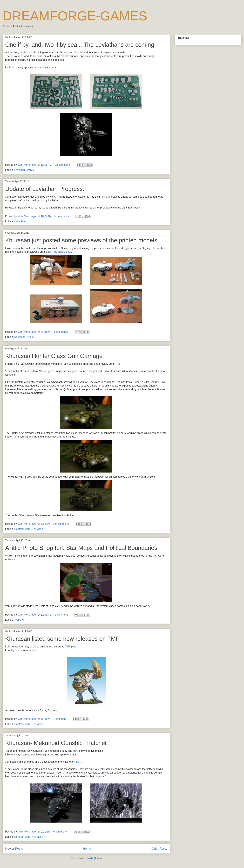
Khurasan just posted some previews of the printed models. (82, 240)
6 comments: (61, 832)
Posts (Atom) (94, 858)
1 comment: (62, 615)
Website (19, 620)
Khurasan (20, 337)
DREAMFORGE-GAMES (75, 16)
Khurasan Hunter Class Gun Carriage (54, 356)
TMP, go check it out (59, 252)
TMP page (71, 647)
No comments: (62, 524)
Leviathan (20, 170)
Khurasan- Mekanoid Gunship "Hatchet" (57, 743)
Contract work (22, 529)
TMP (119, 364)
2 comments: (63, 216)
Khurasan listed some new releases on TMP (62, 639)
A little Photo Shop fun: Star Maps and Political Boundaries (81, 548)
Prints (30, 170)
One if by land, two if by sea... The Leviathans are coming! (81, 45)
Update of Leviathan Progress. (45, 189)
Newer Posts (14, 849)
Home (87, 849)
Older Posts (159, 849)
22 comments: (64, 165)
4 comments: (61, 332)
